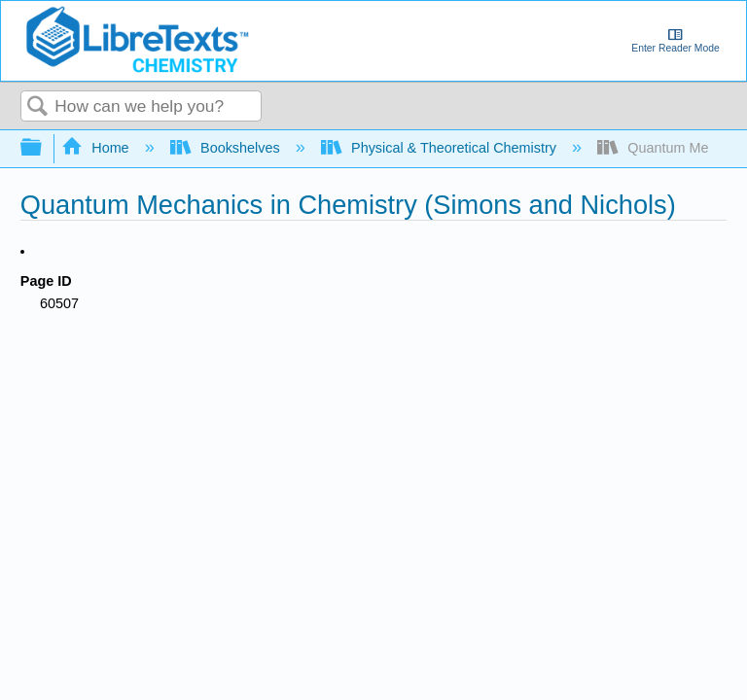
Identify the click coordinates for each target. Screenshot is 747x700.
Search (38, 107)
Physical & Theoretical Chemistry (441, 148)
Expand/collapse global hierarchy (44, 148)
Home (97, 148)
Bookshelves (227, 148)
